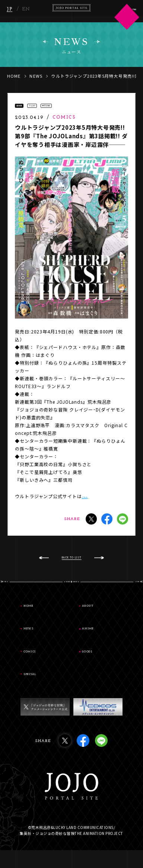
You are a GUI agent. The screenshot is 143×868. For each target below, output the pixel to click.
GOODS (99, 666)
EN (27, 12)
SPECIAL (42, 690)
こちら (89, 501)
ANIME (100, 641)
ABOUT (100, 616)
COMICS (42, 666)
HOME (14, 76)
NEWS (36, 76)
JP (10, 12)
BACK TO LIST (72, 566)
